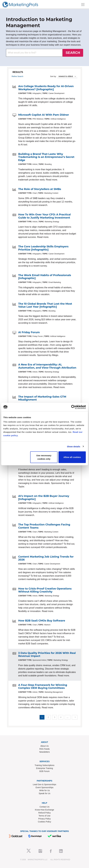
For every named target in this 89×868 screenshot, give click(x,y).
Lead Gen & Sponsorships (44, 784)
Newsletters (44, 752)
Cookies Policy (45, 822)
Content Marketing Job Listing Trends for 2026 (46, 558)
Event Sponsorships (44, 787)
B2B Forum (44, 771)
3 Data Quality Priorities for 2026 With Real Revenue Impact (47, 655)
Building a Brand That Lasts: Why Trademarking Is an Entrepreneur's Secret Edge (46, 157)
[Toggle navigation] (83, 5)
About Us (45, 746)
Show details (74, 446)
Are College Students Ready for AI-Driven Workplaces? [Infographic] (46, 88)
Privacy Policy (44, 819)
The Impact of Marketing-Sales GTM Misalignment (42, 398)
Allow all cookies (72, 457)
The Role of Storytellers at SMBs (40, 189)
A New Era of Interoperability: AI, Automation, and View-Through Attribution (47, 366)
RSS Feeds (45, 749)
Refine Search (17, 76)
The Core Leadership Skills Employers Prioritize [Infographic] (43, 248)
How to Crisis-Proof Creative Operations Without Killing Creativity (45, 590)
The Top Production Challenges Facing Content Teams (44, 526)
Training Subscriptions (45, 765)
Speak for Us (44, 793)
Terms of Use (44, 816)
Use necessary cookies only (44, 457)
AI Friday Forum (29, 332)
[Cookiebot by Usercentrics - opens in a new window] (73, 407)
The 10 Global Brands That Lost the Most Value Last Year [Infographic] (45, 305)
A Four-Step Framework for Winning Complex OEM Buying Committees (43, 687)
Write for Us (45, 790)
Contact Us (44, 807)
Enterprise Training (45, 768)
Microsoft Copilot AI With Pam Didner (44, 115)
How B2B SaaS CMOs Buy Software (42, 621)
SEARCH (73, 53)
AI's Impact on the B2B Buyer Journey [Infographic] (44, 498)
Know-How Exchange (45, 810)
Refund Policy (44, 813)
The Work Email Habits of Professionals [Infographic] (45, 277)
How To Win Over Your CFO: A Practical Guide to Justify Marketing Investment (45, 216)
